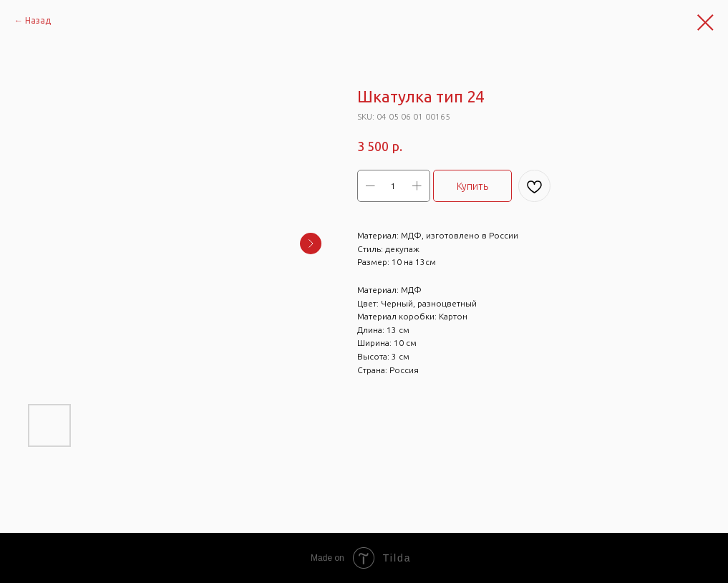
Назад (38, 20)
